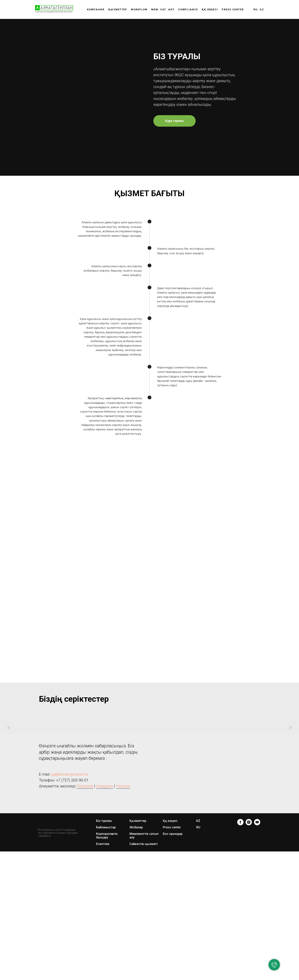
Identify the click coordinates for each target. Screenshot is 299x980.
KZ (262, 9)
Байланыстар (106, 923)
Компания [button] (96, 9)
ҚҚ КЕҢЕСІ (210, 9)
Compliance (188, 9)
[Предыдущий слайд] (9, 823)
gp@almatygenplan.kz (70, 870)
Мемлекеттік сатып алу (144, 931)
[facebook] (240, 918)
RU (256, 9)
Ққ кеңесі (170, 916)
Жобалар (136, 923)
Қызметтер (118, 9)
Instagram (105, 882)
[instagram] (249, 918)
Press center (233, 9)
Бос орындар (173, 929)
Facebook (85, 882)
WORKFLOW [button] (139, 9)
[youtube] (257, 918)
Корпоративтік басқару (107, 931)
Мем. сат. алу (163, 9)
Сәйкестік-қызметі (143, 939)
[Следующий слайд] (290, 823)
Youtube (123, 882)
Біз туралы (104, 916)
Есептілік (103, 939)
